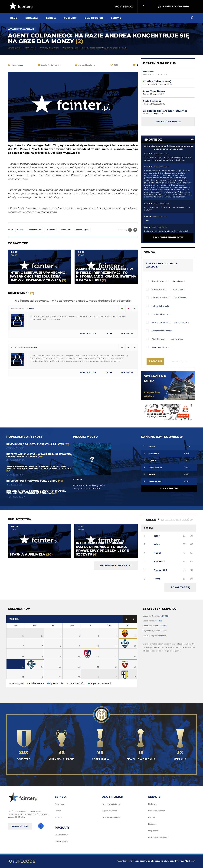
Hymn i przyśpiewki (111, 804)
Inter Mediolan (35, 230)
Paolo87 (33, 347)
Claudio (148, 154)
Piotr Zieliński (158, 339)
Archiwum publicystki (116, 565)
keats (31, 308)
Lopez (20, 65)
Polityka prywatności (158, 837)
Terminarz (59, 804)
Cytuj (109, 334)
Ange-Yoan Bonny (160, 347)
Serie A (20, 230)
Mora (147, 227)
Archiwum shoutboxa (168, 237)
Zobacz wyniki (180, 361)
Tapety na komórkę (111, 817)
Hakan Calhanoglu (160, 306)
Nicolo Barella (180, 298)
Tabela (58, 811)
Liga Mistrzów (61, 835)
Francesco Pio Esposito (162, 331)
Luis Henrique (177, 339)
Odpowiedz (127, 334)
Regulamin (153, 831)
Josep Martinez (159, 281)
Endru (148, 217)
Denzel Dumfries (159, 298)
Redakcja (152, 804)
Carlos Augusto (177, 289)
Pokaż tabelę (180, 587)
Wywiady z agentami (21, 29)
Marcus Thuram (182, 322)
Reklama (152, 824)
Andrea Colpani (82, 230)
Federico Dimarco (160, 322)
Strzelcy (58, 817)
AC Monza (51, 230)
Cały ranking (169, 488)
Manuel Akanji (178, 281)
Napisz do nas (20, 826)
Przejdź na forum (168, 122)
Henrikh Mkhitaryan (161, 314)
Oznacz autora (88, 334)
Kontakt (152, 817)
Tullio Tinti (66, 230)
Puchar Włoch (61, 841)
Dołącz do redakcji (157, 811)
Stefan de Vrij (158, 289)
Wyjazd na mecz (109, 811)
